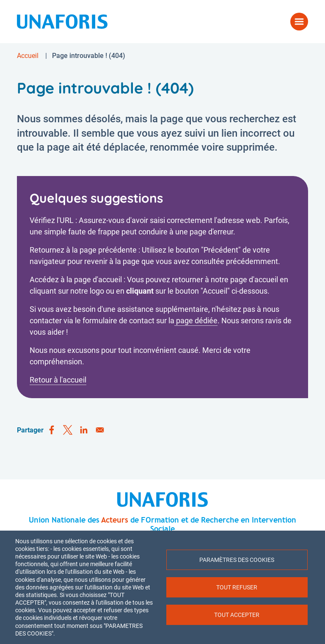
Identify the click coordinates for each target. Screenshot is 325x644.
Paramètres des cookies (237, 560)
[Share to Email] (100, 430)
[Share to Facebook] (52, 430)
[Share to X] (68, 430)
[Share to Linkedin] (84, 430)
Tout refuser (237, 587)
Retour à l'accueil (58, 380)
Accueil (28, 56)
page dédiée (196, 321)
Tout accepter (237, 615)
